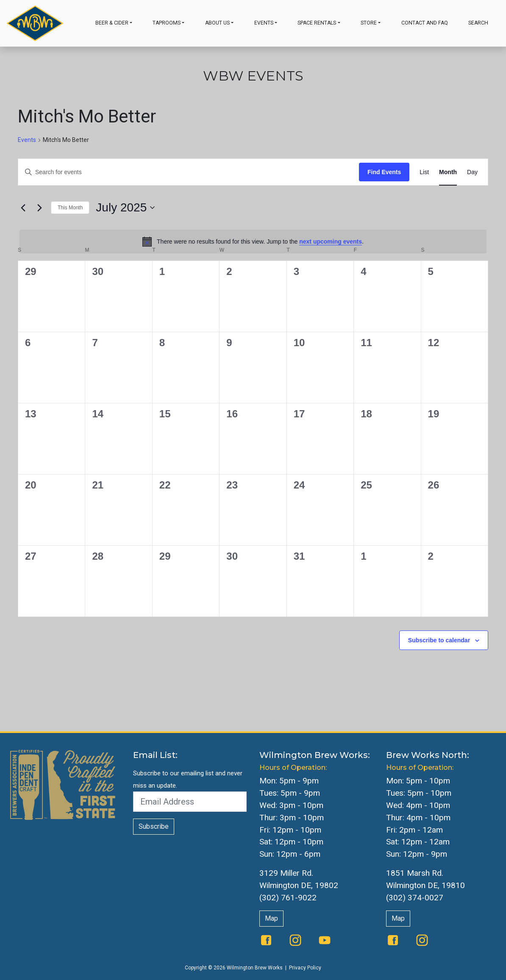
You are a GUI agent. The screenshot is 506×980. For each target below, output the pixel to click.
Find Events (384, 172)
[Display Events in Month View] (448, 172)
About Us (217, 23)
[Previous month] (23, 208)
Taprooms (167, 23)
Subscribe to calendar (439, 640)
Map (271, 918)
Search (478, 23)
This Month (70, 208)
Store (369, 23)
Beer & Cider (112, 23)
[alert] (253, 242)
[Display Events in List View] (424, 172)
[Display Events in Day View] (472, 172)
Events (264, 23)
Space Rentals (317, 23)
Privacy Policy (305, 968)
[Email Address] (190, 802)
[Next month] (39, 208)
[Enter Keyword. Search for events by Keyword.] (189, 172)
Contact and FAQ (425, 23)
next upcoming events (331, 242)
